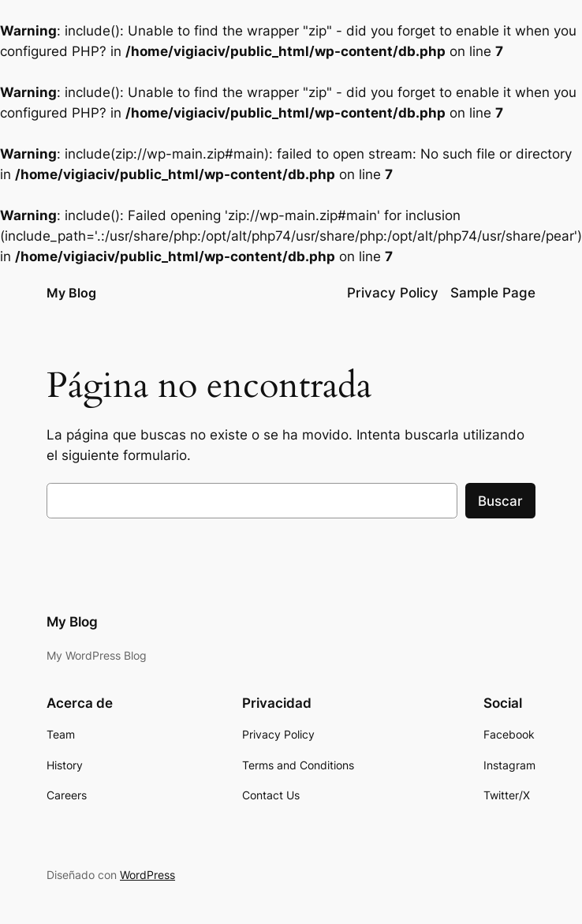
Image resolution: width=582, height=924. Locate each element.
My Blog (71, 293)
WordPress (147, 875)
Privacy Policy (393, 293)
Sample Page (493, 293)
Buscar (500, 501)
